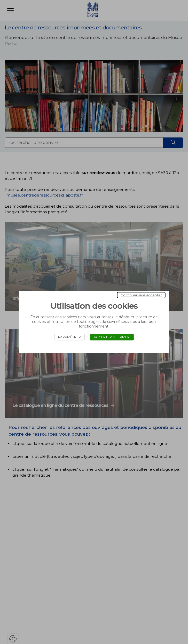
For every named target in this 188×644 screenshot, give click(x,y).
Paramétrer (69, 337)
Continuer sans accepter (141, 295)
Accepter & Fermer (112, 337)
